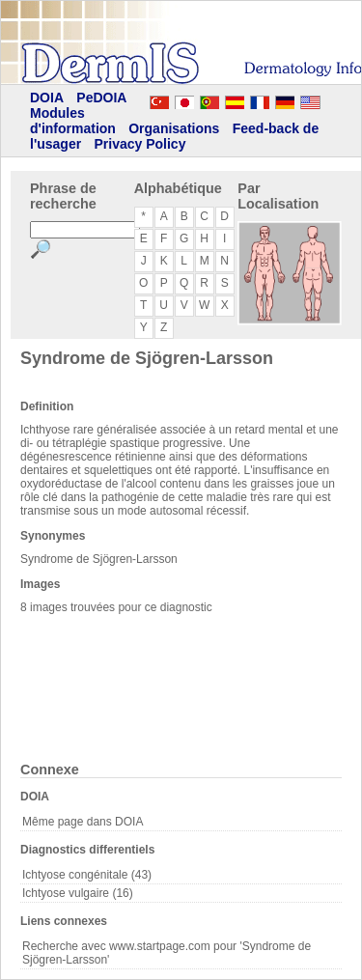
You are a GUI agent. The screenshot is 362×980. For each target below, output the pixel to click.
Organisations (174, 128)
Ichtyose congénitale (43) (87, 875)
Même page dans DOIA (83, 822)
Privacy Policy (139, 144)
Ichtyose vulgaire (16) (78, 893)
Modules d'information (73, 121)
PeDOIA (101, 98)
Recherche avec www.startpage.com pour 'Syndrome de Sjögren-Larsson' (167, 953)
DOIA (47, 98)
